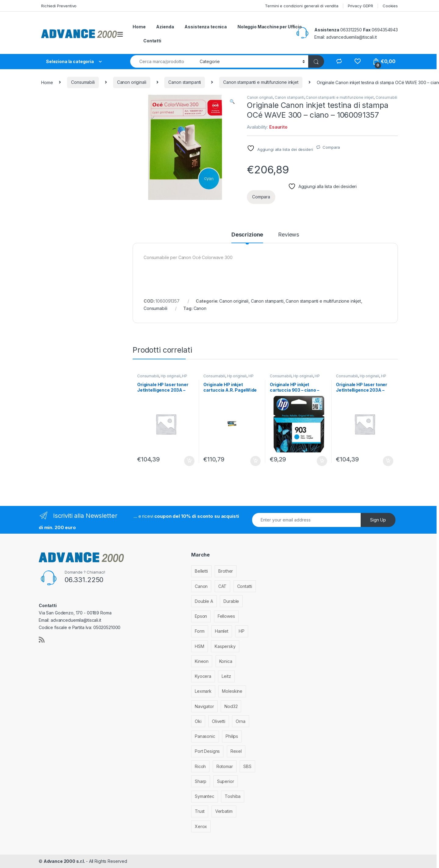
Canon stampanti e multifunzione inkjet (261, 82)
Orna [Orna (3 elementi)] (240, 721)
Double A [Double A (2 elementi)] (204, 601)
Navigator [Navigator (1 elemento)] (204, 706)
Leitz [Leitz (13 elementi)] (226, 676)
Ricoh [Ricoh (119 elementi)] (200, 766)
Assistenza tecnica (205, 27)
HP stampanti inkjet (228, 378)
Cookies (390, 6)
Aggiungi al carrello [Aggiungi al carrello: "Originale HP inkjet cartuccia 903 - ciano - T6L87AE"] (322, 461)
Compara (331, 147)
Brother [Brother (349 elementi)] (226, 571)
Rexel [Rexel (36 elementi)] (236, 751)
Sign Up (378, 520)
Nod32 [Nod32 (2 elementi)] (231, 706)
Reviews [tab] (289, 235)
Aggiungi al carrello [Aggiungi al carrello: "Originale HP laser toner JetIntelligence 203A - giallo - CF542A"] (189, 461)
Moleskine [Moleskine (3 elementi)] (232, 691)
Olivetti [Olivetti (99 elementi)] (219, 721)
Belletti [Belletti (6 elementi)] (201, 571)
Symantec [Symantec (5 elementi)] (205, 796)
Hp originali (170, 376)
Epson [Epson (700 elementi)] (201, 616)
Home (139, 27)
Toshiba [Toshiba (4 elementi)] (233, 796)
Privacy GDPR (360, 6)
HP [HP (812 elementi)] (242, 631)
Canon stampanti (185, 82)
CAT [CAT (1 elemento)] (223, 586)
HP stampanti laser (162, 378)
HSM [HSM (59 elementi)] (200, 646)
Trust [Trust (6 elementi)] (200, 811)
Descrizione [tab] (247, 235)
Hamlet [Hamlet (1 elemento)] (222, 631)
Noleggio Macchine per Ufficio (270, 27)
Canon (200, 308)
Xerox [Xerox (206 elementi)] (201, 826)
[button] (232, 101)
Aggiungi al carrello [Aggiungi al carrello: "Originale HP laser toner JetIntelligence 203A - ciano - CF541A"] (388, 461)
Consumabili (83, 82)
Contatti (152, 41)
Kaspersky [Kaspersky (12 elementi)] (225, 646)
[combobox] (163, 61)
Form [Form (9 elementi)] (200, 631)
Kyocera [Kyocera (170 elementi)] (203, 676)
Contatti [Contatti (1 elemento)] (245, 586)
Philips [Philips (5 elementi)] (232, 736)
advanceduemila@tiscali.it (352, 37)
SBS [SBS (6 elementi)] (247, 766)
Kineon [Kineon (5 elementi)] (202, 661)
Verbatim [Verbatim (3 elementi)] (224, 811)
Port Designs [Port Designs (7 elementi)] (207, 751)
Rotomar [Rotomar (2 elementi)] (225, 766)
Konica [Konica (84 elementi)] (226, 661)
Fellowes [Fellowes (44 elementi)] (226, 616)
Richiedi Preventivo (59, 6)
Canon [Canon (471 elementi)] (201, 586)
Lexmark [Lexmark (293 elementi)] (203, 691)
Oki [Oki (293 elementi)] (198, 721)
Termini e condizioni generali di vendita (302, 6)
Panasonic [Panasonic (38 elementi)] (205, 736)
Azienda (165, 27)
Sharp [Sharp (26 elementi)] (201, 781)
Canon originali (132, 82)
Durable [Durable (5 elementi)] (231, 601)
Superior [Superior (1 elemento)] (226, 781)
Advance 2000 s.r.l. (65, 861)
